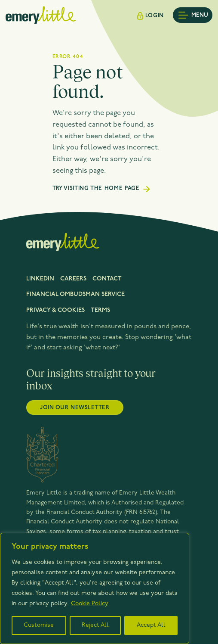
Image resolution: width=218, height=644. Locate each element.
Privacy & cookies (55, 310)
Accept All (151, 625)
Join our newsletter (75, 408)
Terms (100, 310)
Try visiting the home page (96, 188)
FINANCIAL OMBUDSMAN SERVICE (75, 294)
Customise (39, 625)
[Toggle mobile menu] (193, 15)
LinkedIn (40, 279)
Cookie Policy (90, 604)
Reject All (95, 625)
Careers (73, 279)
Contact (107, 279)
